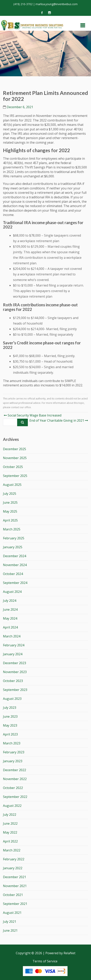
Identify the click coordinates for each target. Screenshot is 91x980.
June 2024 (10, 609)
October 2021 (13, 895)
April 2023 (10, 734)
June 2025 (10, 502)
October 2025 (13, 467)
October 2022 (13, 788)
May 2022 (10, 832)
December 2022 (15, 770)
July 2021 (10, 922)
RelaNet (69, 953)
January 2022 (13, 868)
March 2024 (12, 636)
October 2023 (13, 681)
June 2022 (10, 823)
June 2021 (10, 930)
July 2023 (10, 708)
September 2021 (15, 904)
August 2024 (12, 592)
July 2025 (10, 494)
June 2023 (10, 716)
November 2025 (15, 458)
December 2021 (15, 877)
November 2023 (15, 672)
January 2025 (13, 547)
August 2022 (12, 806)
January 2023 (13, 761)
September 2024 (15, 583)
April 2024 (10, 627)
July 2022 (10, 815)
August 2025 (12, 485)
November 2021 (15, 886)
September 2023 (15, 690)
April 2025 (10, 520)
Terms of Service (45, 961)
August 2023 (12, 699)
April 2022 (10, 841)
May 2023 (10, 725)
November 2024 (15, 565)
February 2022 (14, 859)
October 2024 (13, 574)
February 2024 (14, 645)
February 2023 (14, 752)
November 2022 (15, 779)
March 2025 (12, 529)
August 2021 (12, 913)
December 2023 (15, 663)
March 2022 (12, 850)
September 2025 (15, 476)
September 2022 (15, 797)
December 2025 (15, 449)
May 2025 (10, 511)
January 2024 (13, 654)
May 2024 (10, 618)
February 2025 (14, 538)
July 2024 (10, 601)
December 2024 (15, 556)
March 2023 (12, 743)
